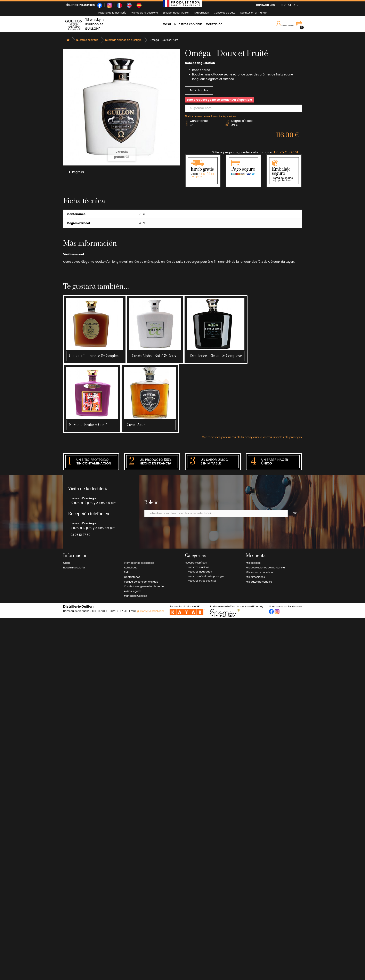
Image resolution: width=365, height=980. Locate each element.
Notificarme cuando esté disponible (211, 116)
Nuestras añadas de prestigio (206, 576)
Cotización (214, 24)
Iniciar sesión (285, 24)
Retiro (128, 572)
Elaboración (202, 13)
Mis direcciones (255, 577)
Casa (167, 24)
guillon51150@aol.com (151, 611)
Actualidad (131, 568)
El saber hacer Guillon (176, 13)
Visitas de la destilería (145, 13)
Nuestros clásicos (198, 567)
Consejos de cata (225, 13)
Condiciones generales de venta (144, 586)
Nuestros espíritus (188, 24)
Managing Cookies (136, 596)
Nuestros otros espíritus (202, 581)
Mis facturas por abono (260, 572)
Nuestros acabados (200, 572)
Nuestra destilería (74, 568)
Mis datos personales (259, 582)
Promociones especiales (139, 563)
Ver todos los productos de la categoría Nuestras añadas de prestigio (252, 437)
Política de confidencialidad (141, 582)
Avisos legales (133, 591)
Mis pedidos (253, 563)
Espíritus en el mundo (253, 13)
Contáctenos (132, 577)
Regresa (76, 172)
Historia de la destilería (112, 13)
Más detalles (199, 90)
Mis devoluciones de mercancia (265, 568)
